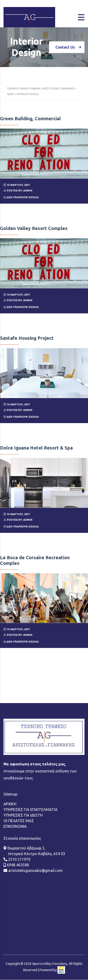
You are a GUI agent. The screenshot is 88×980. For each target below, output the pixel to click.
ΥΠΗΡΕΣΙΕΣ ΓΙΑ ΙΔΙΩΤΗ (23, 782)
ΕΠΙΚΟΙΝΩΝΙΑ (15, 793)
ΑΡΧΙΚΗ (10, 771)
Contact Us (70, 47)
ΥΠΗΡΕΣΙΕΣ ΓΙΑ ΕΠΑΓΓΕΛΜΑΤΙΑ (31, 777)
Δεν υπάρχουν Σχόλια (21, 197)
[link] (61, 937)
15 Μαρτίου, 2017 (17, 185)
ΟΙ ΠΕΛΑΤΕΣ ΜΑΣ (19, 788)
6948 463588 (17, 832)
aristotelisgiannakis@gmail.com (35, 838)
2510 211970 (19, 826)
